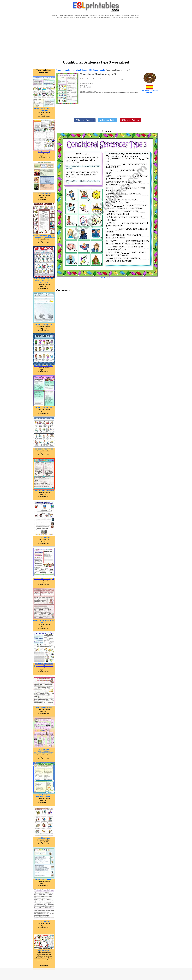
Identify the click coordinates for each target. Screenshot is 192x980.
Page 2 (110, 277)
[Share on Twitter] (108, 120)
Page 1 (102, 277)
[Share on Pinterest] (130, 120)
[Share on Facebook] (85, 120)
